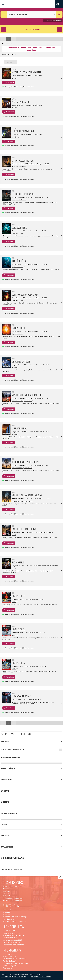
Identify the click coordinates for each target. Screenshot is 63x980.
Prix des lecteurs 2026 (11, 938)
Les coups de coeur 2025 (12, 940)
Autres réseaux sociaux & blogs (15, 917)
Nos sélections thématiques (14, 935)
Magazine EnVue (9, 956)
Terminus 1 (15, 367)
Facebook (7, 910)
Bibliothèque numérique (13, 900)
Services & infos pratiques (13, 887)
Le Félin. (14, 78)
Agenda (6, 889)
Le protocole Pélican (19, 166)
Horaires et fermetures (12, 933)
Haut (60, 877)
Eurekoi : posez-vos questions (14, 921)
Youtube (6, 914)
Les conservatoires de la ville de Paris (14, 977)
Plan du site (7, 968)
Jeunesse (6, 896)
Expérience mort (17, 233)
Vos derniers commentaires (14, 945)
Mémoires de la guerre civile (22, 401)
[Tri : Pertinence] (11, 62)
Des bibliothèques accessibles (15, 959)
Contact (11, 954)
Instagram (7, 912)
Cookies (6, 963)
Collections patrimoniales (13, 898)
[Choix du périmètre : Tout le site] (4, 14)
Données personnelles (19, 963)
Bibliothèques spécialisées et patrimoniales (25, 974)
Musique (6, 891)
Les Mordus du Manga (12, 942)
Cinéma (6, 893)
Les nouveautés (9, 931)
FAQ (5, 954)
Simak (14, 535)
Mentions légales (9, 966)
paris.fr (3, 974)
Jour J (14, 602)
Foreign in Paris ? (9, 961)
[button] (59, 4)
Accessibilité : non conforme (41, 977)
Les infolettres (8, 919)
